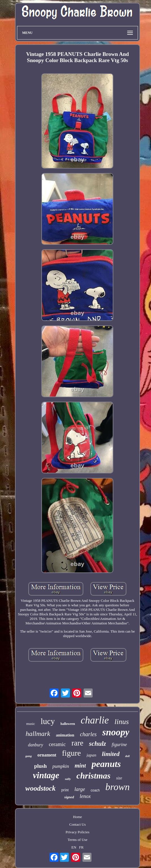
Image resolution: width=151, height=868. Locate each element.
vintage (46, 775)
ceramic (57, 744)
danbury (36, 745)
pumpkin (61, 766)
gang (28, 756)
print (65, 790)
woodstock (40, 788)
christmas (93, 776)
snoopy (116, 732)
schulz (97, 744)
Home (78, 817)
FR (81, 847)
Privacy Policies (77, 832)
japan (92, 755)
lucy (48, 721)
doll (127, 756)
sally (68, 779)
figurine (119, 745)
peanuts (106, 764)
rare (77, 743)
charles (88, 734)
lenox (85, 796)
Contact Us (77, 824)
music (30, 724)
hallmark (38, 734)
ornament (47, 755)
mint (80, 766)
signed (69, 797)
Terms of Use (78, 840)
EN (74, 847)
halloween (68, 724)
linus (122, 722)
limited (111, 754)
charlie (95, 720)
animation (65, 735)
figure (72, 753)
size (119, 778)
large (80, 789)
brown (118, 787)
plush (41, 766)
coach (95, 790)
